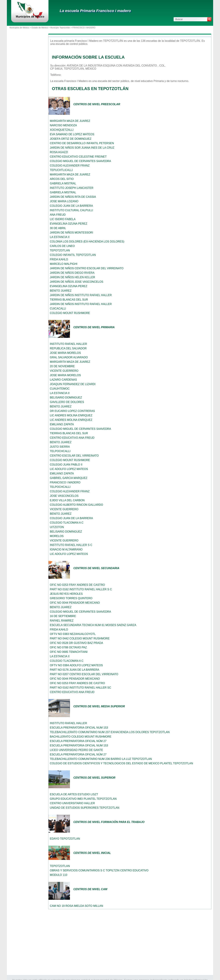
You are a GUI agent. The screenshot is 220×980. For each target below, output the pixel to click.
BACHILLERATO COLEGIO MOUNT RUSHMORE (81, 737)
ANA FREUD (58, 215)
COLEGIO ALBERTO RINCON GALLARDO (76, 505)
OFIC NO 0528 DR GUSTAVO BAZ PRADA (76, 643)
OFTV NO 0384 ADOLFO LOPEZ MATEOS (76, 665)
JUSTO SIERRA (60, 447)
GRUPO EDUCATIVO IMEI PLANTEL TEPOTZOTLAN (83, 799)
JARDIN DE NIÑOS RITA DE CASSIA (73, 197)
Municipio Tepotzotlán (60, 28)
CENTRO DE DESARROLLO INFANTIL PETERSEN (82, 143)
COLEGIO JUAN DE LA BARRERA (71, 206)
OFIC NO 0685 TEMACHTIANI (69, 652)
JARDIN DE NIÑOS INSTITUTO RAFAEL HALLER (81, 295)
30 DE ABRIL (58, 228)
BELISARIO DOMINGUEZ (66, 398)
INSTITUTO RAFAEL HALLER (68, 344)
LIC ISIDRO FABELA (63, 219)
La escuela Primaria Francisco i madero (95, 11)
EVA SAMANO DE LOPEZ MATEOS (72, 134)
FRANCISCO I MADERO (65, 482)
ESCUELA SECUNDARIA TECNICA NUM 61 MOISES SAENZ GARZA (93, 625)
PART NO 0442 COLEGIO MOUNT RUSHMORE (80, 638)
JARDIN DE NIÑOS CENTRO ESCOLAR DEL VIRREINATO (87, 268)
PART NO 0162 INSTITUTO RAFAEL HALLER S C (81, 589)
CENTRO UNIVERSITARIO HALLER (72, 803)
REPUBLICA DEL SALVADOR (68, 348)
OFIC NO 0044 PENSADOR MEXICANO (75, 603)
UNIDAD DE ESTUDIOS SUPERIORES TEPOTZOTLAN (85, 808)
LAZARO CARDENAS (63, 380)
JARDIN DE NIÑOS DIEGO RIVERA (72, 273)
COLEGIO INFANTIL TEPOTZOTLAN (73, 255)
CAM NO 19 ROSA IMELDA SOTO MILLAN (76, 906)
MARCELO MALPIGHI (64, 264)
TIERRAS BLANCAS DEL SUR (69, 300)
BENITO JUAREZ (61, 291)
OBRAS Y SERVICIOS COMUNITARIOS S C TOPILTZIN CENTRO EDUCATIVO (99, 870)
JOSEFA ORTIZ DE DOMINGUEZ (71, 139)
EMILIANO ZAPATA (62, 424)
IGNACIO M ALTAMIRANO (66, 549)
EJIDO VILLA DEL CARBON (67, 500)
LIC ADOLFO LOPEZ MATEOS (69, 469)
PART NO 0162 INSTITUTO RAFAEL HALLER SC (81, 688)
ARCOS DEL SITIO (62, 179)
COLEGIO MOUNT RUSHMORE (70, 313)
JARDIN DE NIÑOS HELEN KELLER (72, 277)
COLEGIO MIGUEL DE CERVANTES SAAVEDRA (80, 161)
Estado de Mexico (40, 28)
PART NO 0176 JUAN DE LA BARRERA (75, 670)
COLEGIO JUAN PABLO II (66, 465)
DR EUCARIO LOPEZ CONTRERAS (72, 411)
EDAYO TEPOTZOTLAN (65, 839)
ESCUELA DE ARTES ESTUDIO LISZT (74, 794)
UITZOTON (57, 527)
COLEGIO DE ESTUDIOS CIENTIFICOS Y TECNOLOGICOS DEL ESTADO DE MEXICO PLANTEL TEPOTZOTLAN (121, 763)
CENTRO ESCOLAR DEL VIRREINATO (74, 456)
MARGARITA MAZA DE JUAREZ (70, 121)
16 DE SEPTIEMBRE (63, 616)
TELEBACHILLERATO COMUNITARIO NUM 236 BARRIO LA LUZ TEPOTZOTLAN (101, 759)
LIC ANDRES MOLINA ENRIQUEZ (71, 415)
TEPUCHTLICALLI (61, 170)
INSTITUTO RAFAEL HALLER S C (71, 545)
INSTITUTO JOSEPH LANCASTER (72, 188)
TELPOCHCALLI (60, 451)
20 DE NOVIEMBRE (62, 366)
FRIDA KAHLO (59, 259)
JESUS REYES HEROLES (66, 594)
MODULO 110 (59, 875)
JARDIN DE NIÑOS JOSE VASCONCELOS (77, 282)
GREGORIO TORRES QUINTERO (71, 598)
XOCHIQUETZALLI (62, 130)
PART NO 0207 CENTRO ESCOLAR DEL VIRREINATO (84, 674)
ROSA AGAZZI (59, 152)
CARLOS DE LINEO (62, 246)
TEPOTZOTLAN (60, 250)
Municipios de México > (20, 28)
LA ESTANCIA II (60, 237)
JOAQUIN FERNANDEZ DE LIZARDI (73, 384)
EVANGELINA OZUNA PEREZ (69, 224)
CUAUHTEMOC (60, 389)
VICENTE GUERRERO (64, 371)
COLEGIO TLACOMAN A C (67, 523)
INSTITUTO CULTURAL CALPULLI (71, 210)
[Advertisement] (130, 942)
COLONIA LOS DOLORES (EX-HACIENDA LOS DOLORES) (87, 242)
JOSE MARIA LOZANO (64, 201)
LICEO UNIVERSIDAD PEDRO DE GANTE (76, 750)
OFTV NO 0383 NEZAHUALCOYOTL (73, 634)
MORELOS (57, 536)
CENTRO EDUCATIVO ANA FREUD (72, 438)
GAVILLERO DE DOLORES (67, 402)
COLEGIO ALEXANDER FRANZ (70, 166)
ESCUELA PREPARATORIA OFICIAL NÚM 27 (78, 741)
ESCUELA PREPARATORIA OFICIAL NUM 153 (79, 728)
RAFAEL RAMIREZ (62, 621)
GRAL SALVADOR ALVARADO (69, 357)
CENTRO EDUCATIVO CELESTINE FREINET (78, 157)
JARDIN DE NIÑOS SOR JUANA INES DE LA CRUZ (82, 148)
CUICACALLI (58, 309)
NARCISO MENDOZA (63, 125)
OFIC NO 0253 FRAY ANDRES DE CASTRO (77, 585)
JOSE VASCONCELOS (64, 496)
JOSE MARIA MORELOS (65, 353)
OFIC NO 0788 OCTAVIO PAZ (68, 647)
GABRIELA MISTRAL (63, 183)
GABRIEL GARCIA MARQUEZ (69, 478)
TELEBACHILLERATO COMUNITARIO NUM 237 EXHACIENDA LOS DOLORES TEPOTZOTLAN (110, 732)
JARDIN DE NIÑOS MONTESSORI (71, 233)
